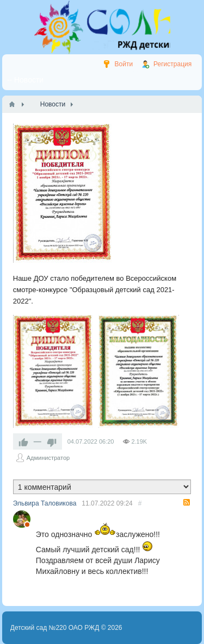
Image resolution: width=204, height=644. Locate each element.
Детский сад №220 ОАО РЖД (55, 628)
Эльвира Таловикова (45, 503)
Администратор (48, 458)
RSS (187, 502)
